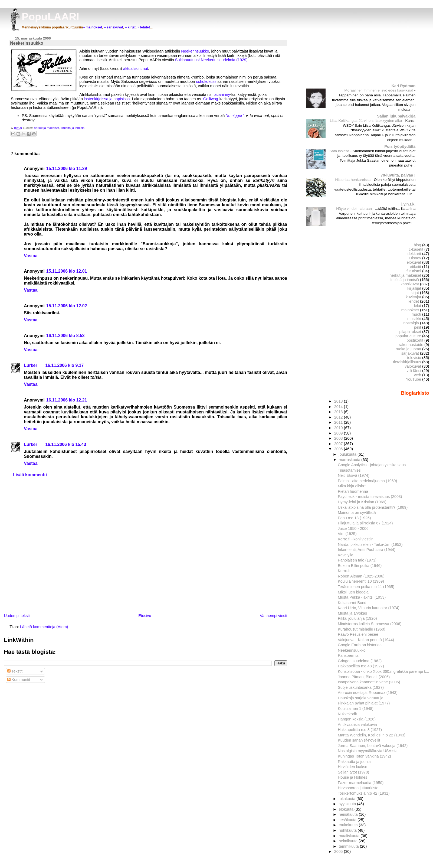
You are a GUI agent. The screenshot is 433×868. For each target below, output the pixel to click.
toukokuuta (349, 825)
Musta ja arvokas (352, 613)
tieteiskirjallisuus (407, 362)
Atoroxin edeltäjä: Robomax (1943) (368, 693)
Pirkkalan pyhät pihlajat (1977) (364, 703)
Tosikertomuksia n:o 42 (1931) (364, 793)
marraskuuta (350, 460)
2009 (339, 433)
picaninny (222, 94)
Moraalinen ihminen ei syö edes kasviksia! (379, 90)
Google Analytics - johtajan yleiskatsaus (372, 465)
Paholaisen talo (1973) (357, 560)
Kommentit (19, 680)
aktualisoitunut (136, 68)
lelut (418, 306)
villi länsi (414, 371)
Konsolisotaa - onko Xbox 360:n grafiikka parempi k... (383, 671)
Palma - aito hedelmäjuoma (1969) (367, 481)
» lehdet (144, 27)
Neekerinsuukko (195, 51)
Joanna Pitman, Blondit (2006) (364, 677)
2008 (339, 438)
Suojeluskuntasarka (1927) (361, 687)
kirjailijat (414, 288)
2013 (339, 412)
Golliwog (211, 99)
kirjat (415, 293)
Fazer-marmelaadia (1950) (361, 783)
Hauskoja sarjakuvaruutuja (360, 698)
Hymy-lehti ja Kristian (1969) (362, 502)
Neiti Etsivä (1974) (354, 475)
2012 (339, 417)
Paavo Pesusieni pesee (358, 634)
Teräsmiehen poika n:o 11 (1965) (366, 587)
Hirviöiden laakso (352, 767)
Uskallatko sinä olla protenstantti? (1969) (373, 507)
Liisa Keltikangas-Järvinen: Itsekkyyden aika (366, 121)
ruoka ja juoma (408, 349)
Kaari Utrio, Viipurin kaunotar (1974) (369, 608)
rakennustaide (411, 345)
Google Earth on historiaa (360, 645)
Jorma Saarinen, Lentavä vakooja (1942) (373, 746)
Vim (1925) (347, 534)
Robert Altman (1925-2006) (361, 576)
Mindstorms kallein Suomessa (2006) (370, 624)
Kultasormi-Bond (352, 603)
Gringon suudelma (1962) (360, 661)
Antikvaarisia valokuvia (357, 725)
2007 (339, 444)
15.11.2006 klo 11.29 (67, 169)
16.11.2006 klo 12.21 (67, 400)
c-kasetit (416, 249)
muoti (416, 314)
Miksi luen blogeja (353, 592)
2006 (339, 449)
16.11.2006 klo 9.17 (65, 365)
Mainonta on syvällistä (357, 513)
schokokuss (206, 81)
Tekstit (15, 671)
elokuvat (414, 262)
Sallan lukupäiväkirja (396, 116)
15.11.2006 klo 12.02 (67, 306)
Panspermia (348, 655)
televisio (414, 358)
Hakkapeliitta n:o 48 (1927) (361, 666)
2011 (339, 422)
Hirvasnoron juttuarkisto (358, 788)
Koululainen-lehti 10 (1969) (361, 581)
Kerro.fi (344, 571)
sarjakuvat (410, 353)
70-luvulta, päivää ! (398, 175)
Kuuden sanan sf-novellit (359, 740)
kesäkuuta (348, 820)
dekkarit (414, 254)
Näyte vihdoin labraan (355, 209)
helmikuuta (349, 841)
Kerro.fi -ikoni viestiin (356, 539)
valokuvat (413, 366)
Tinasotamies (349, 470)
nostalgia (411, 323)
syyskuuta (348, 804)
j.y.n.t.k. (408, 204)
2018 (339, 401)
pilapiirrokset (410, 332)
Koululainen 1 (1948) (356, 709)
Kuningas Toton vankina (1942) (364, 756)
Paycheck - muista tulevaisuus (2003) (370, 497)
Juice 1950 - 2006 (353, 528)
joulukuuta (348, 454)
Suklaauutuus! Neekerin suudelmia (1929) (211, 60)
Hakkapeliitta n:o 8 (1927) (360, 730)
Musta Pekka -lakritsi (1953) (362, 597)
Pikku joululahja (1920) (357, 618)
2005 (339, 851)
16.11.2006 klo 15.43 (66, 444)
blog (417, 245)
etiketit (416, 267)
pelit (418, 327)
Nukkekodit (347, 714)
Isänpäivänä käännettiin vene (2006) (369, 682)
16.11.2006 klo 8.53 (65, 336)
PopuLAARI (50, 17)
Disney (415, 258)
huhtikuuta (348, 830)
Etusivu (145, 616)
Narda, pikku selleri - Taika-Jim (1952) (370, 544)
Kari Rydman (404, 86)
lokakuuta (348, 799)
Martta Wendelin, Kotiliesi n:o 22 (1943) (372, 735)
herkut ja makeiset (46, 128)
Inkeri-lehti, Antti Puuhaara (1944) (367, 550)
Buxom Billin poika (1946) (360, 566)
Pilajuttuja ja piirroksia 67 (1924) (365, 523)
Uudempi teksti (17, 616)
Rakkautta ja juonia (354, 762)
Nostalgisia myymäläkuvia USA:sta (368, 751)
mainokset (410, 310)
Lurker (30, 365)
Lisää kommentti (30, 475)
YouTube (414, 379)
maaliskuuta (350, 836)
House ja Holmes (352, 777)
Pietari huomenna (353, 491)
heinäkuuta (349, 814)
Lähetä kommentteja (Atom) (44, 627)
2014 (339, 407)
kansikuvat (410, 284)
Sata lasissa (340, 151)
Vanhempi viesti (273, 616)
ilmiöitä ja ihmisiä (73, 128)
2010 (339, 428)
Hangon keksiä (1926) (357, 719)
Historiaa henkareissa (353, 180)
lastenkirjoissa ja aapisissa (107, 99)
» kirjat (130, 27)
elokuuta (347, 809)
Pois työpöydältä (400, 146)
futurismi (414, 271)
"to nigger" (235, 116)
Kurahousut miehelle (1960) (361, 629)
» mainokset (92, 27)
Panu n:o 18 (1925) (354, 518)
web (418, 375)
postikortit (415, 340)
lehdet (414, 301)
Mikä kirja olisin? (352, 486)
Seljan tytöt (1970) (353, 772)
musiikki (414, 319)
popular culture (408, 336)
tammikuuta (349, 846)
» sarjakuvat (114, 27)
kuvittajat (413, 297)
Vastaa (31, 256)
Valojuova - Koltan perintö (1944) (366, 640)
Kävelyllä (345, 555)
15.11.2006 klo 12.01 (67, 271)
